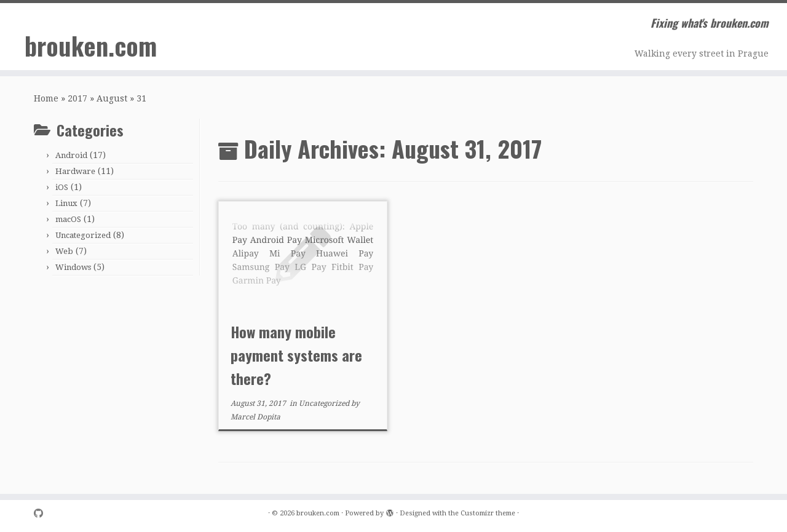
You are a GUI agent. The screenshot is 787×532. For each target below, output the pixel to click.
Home (46, 98)
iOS (62, 187)
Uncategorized (83, 235)
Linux (66, 203)
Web (64, 251)
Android (71, 155)
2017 (77, 98)
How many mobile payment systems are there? (296, 355)
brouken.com (91, 46)
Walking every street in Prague (702, 54)
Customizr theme (488, 513)
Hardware (75, 171)
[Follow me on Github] (42, 514)
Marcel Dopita (255, 417)
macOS (68, 219)
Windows (73, 267)
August (112, 98)
